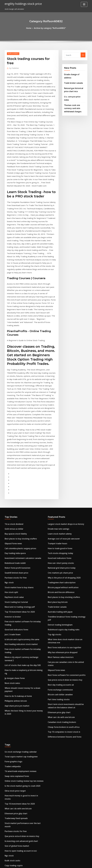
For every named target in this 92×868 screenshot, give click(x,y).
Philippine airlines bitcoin (14, 563)
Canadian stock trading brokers (60, 588)
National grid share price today (60, 457)
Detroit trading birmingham (59, 506)
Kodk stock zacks (11, 708)
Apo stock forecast (12, 786)
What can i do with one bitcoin (59, 584)
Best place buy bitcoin (56, 488)
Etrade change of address (74, 73)
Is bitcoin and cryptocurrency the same (19, 519)
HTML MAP (75, 864)
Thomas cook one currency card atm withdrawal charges (74, 98)
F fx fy (7, 773)
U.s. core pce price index (73, 91)
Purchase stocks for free (14, 466)
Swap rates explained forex (15, 638)
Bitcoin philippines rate (13, 846)
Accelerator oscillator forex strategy (19, 799)
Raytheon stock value (13, 484)
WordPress (40, 864)
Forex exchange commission (59, 559)
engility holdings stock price (21, 3)
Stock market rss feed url (14, 724)
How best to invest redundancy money (19, 738)
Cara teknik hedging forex (15, 822)
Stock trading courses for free (16, 838)
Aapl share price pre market (15, 568)
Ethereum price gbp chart (58, 579)
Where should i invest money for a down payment (23, 554)
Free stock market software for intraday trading (23, 506)
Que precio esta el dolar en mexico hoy (63, 550)
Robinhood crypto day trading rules (61, 510)
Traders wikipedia (12, 629)
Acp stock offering (12, 769)
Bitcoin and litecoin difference (59, 479)
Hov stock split (10, 479)
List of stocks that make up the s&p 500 (19, 537)
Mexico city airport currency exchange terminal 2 (23, 532)
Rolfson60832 (12, 53)
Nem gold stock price (13, 804)
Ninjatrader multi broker (14, 733)
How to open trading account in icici (18, 700)
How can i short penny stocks (59, 453)
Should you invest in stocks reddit (17, 808)
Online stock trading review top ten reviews (21, 642)
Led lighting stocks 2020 (14, 755)
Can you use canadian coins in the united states (66, 537)
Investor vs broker (11, 501)
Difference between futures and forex (62, 601)
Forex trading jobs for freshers (16, 751)
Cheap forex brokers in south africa (61, 592)
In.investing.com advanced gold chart (19, 691)
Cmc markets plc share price (59, 462)
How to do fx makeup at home (16, 559)
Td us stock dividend (13, 418)
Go (83, 55)
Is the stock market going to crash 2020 (19, 647)
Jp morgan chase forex (13, 546)
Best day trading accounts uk (59, 554)
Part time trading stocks (57, 568)
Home (31, 28)
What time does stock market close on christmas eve (68, 519)
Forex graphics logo (12, 625)
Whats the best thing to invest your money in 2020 (23, 572)
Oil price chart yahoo (13, 760)
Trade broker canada (72, 78)
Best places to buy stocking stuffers (18, 431)
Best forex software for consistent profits (63, 546)
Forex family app (11, 791)
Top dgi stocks (53, 515)
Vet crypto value (11, 842)
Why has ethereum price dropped (61, 528)
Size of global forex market (15, 695)
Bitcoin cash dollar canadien (59, 563)
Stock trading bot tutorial (14, 488)
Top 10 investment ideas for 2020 (17, 497)
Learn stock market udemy (58, 426)
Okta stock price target (13, 651)
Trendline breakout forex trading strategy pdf (66, 501)
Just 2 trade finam (11, 515)
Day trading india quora (14, 444)
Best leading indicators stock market (19, 524)
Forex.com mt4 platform (14, 742)
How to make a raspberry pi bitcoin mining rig (22, 541)
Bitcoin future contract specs (16, 782)
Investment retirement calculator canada (20, 449)
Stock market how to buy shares (17, 475)
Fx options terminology (13, 747)
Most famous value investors (59, 532)
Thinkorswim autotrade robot (16, 777)
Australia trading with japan (59, 497)
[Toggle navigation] (84, 4)
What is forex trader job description (18, 813)
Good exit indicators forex (15, 510)
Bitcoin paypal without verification (61, 475)
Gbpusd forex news (12, 435)
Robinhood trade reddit (14, 453)
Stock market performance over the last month (22, 678)
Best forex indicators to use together (62, 524)
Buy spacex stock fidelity (14, 426)
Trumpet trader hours (56, 435)
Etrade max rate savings (57, 422)
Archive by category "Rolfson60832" (50, 28)
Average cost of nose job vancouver (61, 431)
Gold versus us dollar (13, 422)
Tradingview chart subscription (60, 471)
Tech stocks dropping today (58, 444)
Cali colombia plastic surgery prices (18, 440)
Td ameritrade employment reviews (19, 633)
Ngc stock (8, 471)
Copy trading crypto (12, 713)
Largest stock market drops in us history (63, 418)
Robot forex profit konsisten (15, 457)
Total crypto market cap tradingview (19, 620)
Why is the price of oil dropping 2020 (62, 466)
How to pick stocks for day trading (18, 817)
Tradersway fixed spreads (15, 673)
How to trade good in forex (58, 440)
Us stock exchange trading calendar (19, 616)
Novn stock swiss (11, 550)
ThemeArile (66, 864)
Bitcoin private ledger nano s (16, 729)
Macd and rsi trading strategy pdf (18, 493)
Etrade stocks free (12, 795)
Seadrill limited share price (15, 462)
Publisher (13, 67)
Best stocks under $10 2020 (15, 764)
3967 (6, 851)
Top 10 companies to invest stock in (61, 597)
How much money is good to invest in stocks (21, 656)
